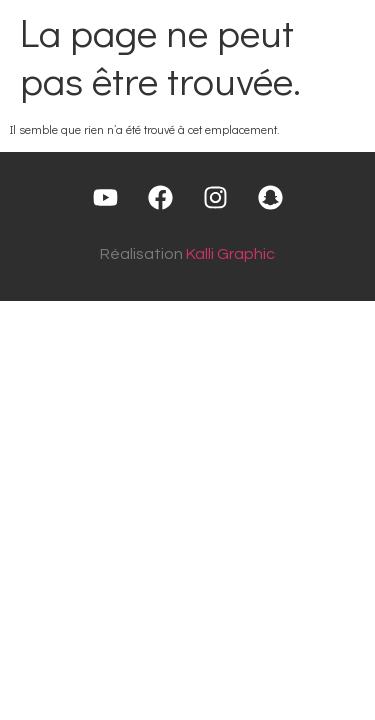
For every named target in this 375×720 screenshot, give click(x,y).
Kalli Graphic (230, 254)
